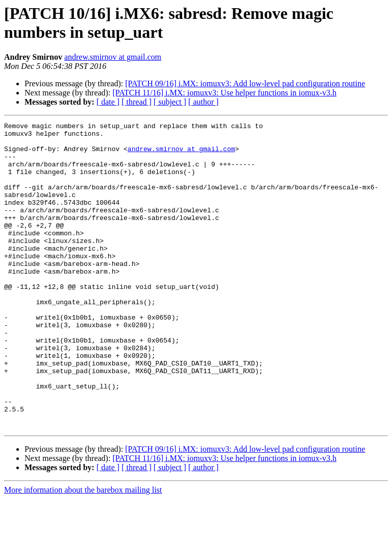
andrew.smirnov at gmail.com (113, 57)
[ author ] (204, 102)
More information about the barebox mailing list (83, 551)
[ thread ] (137, 102)
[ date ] (108, 102)
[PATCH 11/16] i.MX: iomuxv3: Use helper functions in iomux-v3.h (224, 93)
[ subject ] (170, 102)
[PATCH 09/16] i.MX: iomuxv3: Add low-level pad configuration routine (245, 83)
